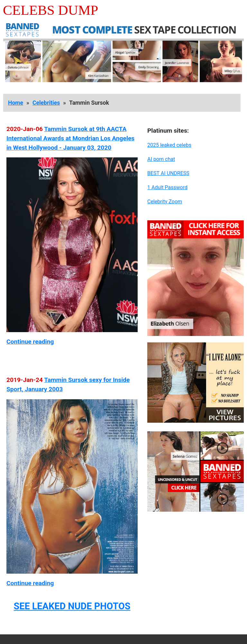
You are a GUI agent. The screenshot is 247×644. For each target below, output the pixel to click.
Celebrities (46, 103)
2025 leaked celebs (169, 145)
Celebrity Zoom (165, 202)
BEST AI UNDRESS (168, 173)
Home (16, 103)
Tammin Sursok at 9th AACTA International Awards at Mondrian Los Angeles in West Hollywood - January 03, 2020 (70, 138)
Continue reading (30, 342)
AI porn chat (161, 159)
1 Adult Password (167, 187)
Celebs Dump (50, 10)
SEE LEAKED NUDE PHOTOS (72, 606)
